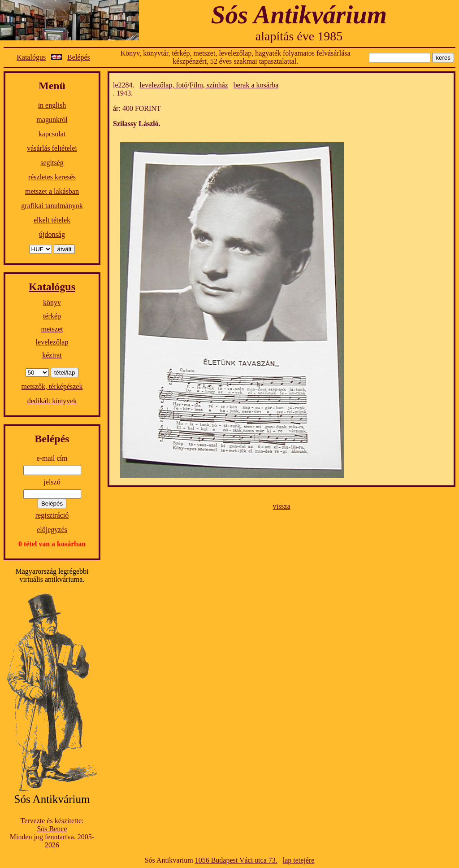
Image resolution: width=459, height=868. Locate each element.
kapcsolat (52, 134)
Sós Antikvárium (299, 15)
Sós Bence (52, 829)
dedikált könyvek (52, 401)
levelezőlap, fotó (164, 85)
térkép (52, 316)
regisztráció (52, 515)
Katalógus (31, 57)
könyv (52, 303)
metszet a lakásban (52, 191)
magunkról (52, 120)
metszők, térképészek (52, 386)
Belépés (79, 57)
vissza (281, 506)
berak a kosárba (256, 85)
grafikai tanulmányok (52, 206)
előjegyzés (52, 530)
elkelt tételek (52, 220)
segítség (52, 163)
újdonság (52, 234)
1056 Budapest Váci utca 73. (236, 860)
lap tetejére (299, 860)
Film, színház (209, 85)
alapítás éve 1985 (299, 36)
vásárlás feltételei (52, 148)
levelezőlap (52, 342)
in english (52, 105)
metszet (52, 329)
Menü (52, 86)
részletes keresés (52, 177)
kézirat (52, 355)
